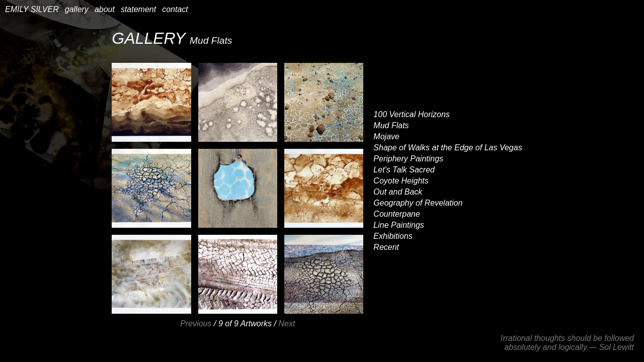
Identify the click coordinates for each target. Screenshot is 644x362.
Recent (386, 247)
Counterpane (397, 214)
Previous (196, 324)
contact (175, 9)
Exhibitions (393, 236)
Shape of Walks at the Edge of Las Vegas (448, 148)
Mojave (386, 137)
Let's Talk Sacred (404, 170)
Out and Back (398, 192)
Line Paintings (399, 225)
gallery (77, 9)
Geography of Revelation (418, 203)
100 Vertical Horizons (411, 114)
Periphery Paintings (408, 159)
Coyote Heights (401, 181)
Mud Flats (391, 125)
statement (138, 9)
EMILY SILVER (32, 9)
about (105, 9)
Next (287, 324)
